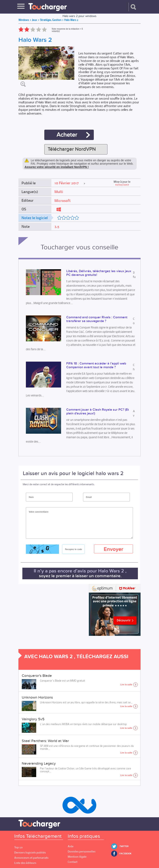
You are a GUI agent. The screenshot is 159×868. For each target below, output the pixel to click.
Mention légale (77, 857)
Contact (73, 862)
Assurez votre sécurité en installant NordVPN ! (57, 167)
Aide (71, 846)
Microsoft (63, 201)
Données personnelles (82, 852)
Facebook (125, 854)
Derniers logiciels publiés (30, 853)
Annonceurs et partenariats (31, 858)
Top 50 (18, 847)
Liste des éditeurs (25, 863)
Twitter (124, 846)
